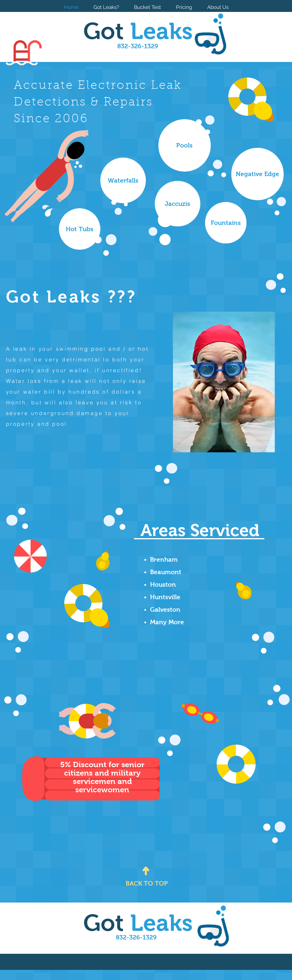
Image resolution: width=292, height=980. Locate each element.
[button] (178, 204)
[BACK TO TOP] (147, 883)
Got (138, 31)
